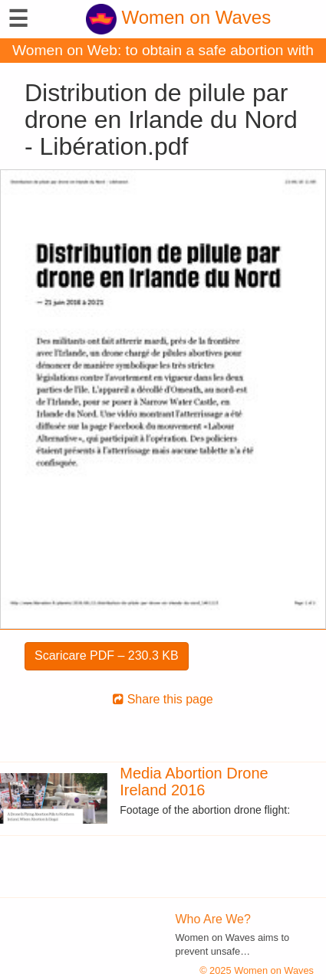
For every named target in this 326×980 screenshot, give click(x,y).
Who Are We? (213, 919)
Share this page (163, 699)
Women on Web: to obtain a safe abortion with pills (163, 52)
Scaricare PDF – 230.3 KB (107, 656)
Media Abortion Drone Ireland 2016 (194, 782)
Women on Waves (178, 17)
